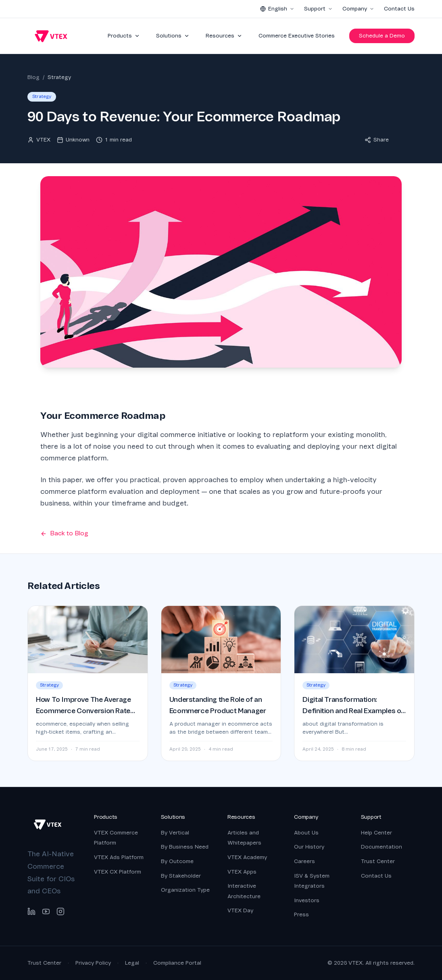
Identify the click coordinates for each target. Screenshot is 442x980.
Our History (309, 847)
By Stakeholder (181, 876)
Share (377, 140)
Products (124, 36)
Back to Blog (64, 533)
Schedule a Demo (382, 36)
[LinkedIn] (31, 911)
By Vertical (175, 833)
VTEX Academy (247, 857)
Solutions (173, 36)
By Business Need (185, 847)
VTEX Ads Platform (119, 857)
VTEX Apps (242, 872)
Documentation (382, 847)
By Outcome (177, 861)
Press (301, 914)
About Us (306, 833)
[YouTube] (46, 911)
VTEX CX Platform (118, 872)
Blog (33, 77)
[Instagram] (60, 911)
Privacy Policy (93, 963)
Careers (304, 861)
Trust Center (378, 861)
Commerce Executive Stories (297, 36)
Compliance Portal (177, 963)
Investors (307, 900)
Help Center (376, 833)
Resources (224, 36)
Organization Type (185, 890)
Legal (132, 963)
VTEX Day (240, 910)
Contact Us (399, 9)
